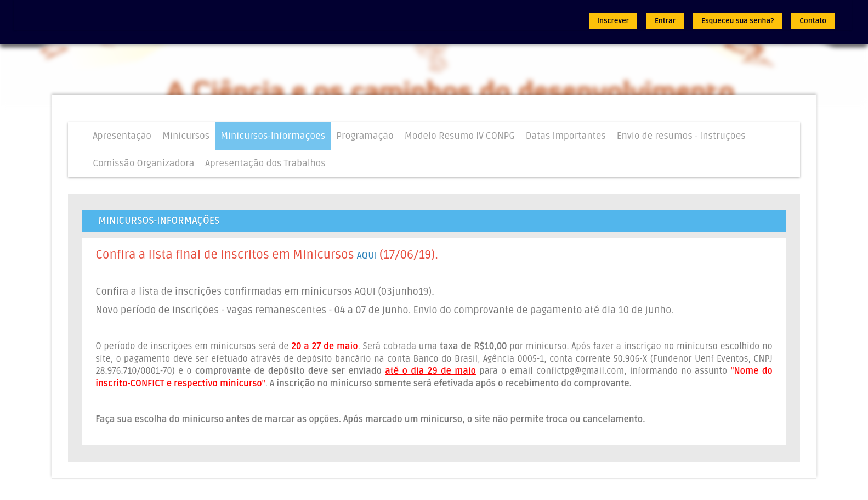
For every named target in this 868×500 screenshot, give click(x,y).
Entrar (665, 21)
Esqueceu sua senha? (737, 21)
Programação (365, 136)
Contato (813, 21)
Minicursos (186, 136)
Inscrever (613, 21)
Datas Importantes (566, 136)
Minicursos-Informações (273, 136)
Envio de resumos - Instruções (681, 136)
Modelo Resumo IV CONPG (460, 136)
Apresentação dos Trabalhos (265, 163)
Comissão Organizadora (143, 163)
